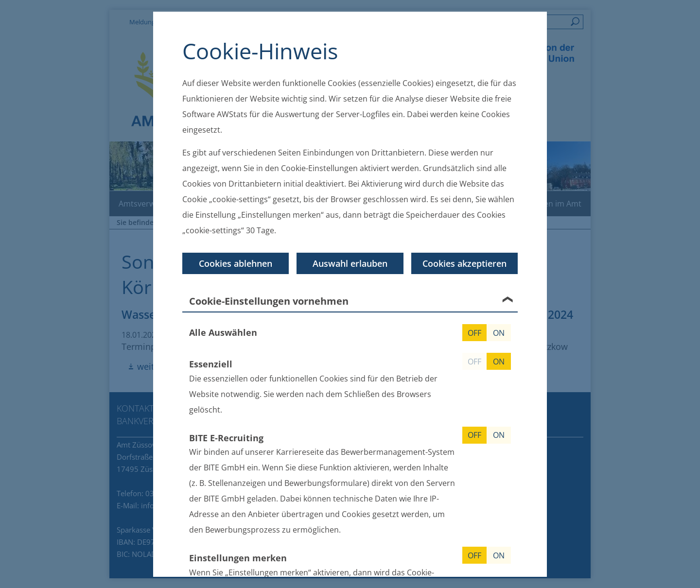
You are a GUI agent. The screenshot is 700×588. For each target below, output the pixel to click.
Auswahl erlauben (350, 263)
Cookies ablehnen (236, 263)
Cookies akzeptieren (464, 263)
